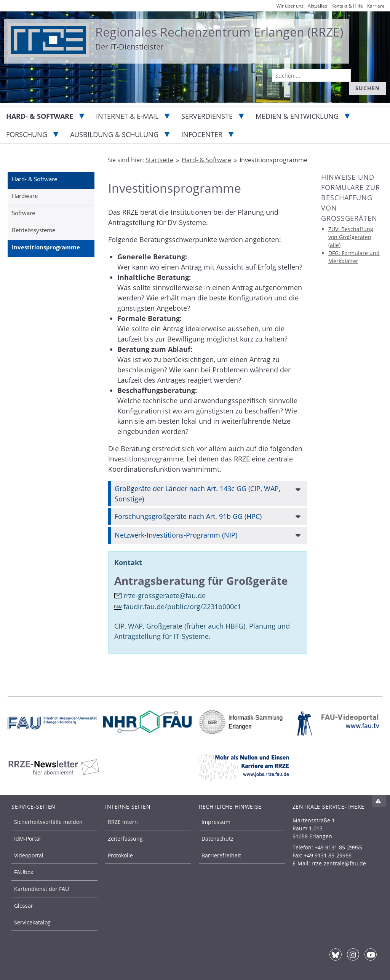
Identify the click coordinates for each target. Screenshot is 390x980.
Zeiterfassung (125, 839)
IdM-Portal (27, 839)
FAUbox (24, 872)
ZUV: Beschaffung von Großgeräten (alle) (351, 237)
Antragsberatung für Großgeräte (201, 581)
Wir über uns (290, 6)
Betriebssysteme (34, 230)
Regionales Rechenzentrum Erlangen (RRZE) (219, 32)
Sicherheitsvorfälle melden (48, 822)
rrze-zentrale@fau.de (339, 863)
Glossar (24, 906)
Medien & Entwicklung (297, 116)
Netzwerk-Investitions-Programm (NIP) (176, 535)
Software (23, 213)
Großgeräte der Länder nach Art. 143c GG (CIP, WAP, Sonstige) (197, 494)
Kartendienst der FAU (42, 889)
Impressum (216, 822)
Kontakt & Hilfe (347, 6)
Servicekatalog (32, 922)
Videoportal (29, 855)
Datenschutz (217, 839)
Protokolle (120, 855)
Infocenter (202, 134)
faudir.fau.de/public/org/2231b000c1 (182, 607)
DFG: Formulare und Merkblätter (354, 257)
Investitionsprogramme (46, 247)
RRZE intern (123, 822)
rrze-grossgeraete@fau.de (165, 595)
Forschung (27, 134)
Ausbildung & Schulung (114, 134)
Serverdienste (207, 116)
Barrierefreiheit (221, 855)
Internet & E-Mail (127, 116)
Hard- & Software (40, 116)
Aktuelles (317, 6)
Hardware (25, 196)
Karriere (376, 6)
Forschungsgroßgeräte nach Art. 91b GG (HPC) (188, 516)
